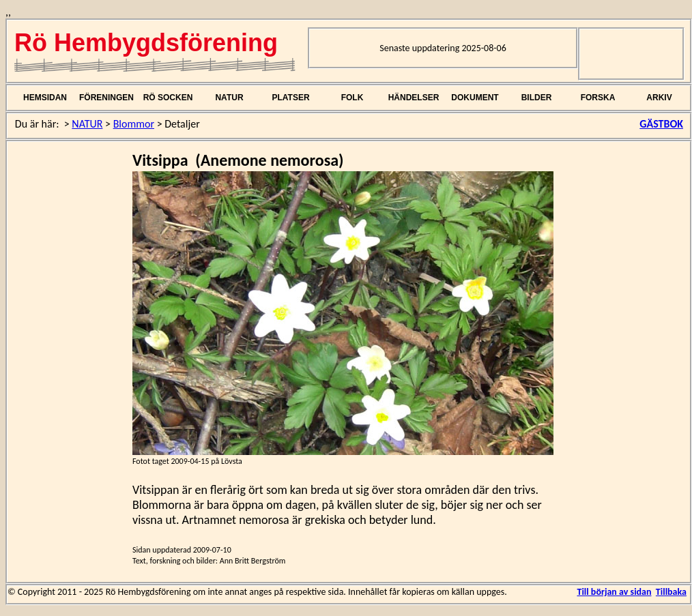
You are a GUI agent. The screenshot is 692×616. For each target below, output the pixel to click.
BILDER (537, 98)
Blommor (134, 124)
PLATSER (290, 98)
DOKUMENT (475, 98)
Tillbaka (671, 592)
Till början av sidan (614, 592)
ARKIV (659, 98)
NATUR (229, 98)
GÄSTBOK (661, 124)
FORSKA (598, 98)
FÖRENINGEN (106, 98)
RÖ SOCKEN (168, 98)
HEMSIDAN (45, 98)
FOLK (352, 98)
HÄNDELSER (414, 98)
